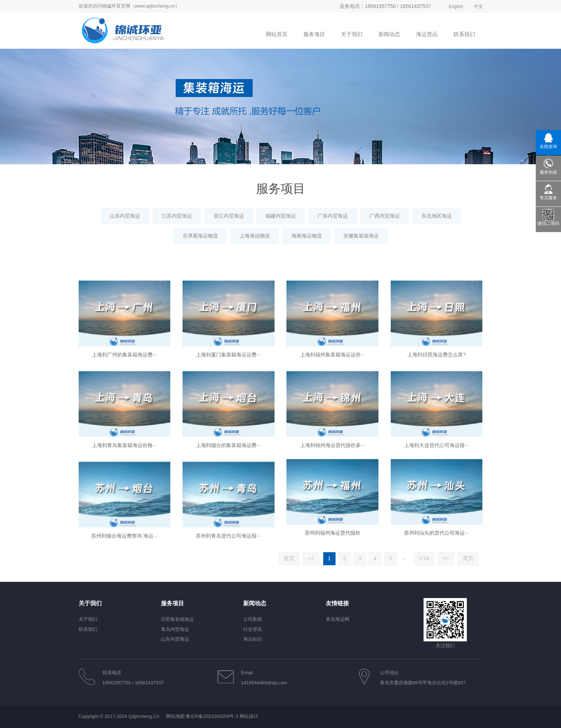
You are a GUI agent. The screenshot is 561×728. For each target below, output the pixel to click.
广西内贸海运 (385, 216)
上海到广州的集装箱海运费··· (124, 423)
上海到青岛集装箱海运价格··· (124, 514)
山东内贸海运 (125, 216)
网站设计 (249, 716)
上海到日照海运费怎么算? (437, 423)
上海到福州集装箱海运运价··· (333, 423)
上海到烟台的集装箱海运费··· (228, 514)
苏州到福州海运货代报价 (333, 600)
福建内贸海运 (281, 216)
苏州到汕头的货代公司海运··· (437, 600)
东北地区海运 (437, 216)
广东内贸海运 (333, 216)
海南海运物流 (307, 236)
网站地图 (175, 716)
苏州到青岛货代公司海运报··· (228, 605)
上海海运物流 (255, 236)
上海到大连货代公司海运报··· (437, 514)
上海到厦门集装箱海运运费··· (228, 423)
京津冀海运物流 (200, 236)
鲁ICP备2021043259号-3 (212, 716)
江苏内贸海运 (177, 216)
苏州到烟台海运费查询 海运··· (124, 605)
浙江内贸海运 (229, 216)
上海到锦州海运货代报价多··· (333, 514)
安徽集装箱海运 (361, 236)
